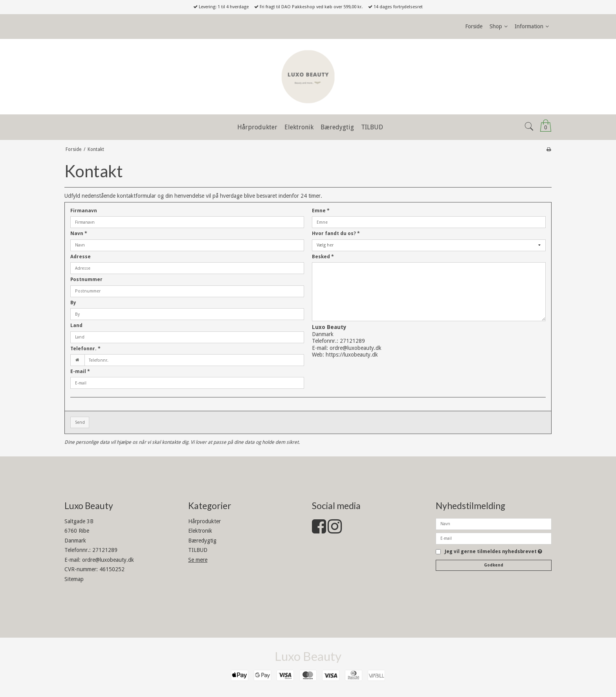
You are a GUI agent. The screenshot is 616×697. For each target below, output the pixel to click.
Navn (79, 234)
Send (80, 422)
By (73, 303)
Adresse (81, 257)
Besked (323, 257)
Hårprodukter (204, 521)
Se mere (198, 560)
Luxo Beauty (308, 656)
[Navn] (494, 523)
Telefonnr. (85, 349)
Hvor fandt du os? (336, 234)
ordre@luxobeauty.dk (356, 348)
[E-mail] (494, 538)
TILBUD (198, 550)
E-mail (80, 371)
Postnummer (86, 280)
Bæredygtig (202, 541)
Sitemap (74, 579)
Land (76, 326)
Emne (321, 211)
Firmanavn (84, 211)
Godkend (494, 565)
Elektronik (200, 531)
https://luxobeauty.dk (352, 355)
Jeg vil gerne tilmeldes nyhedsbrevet (493, 552)
